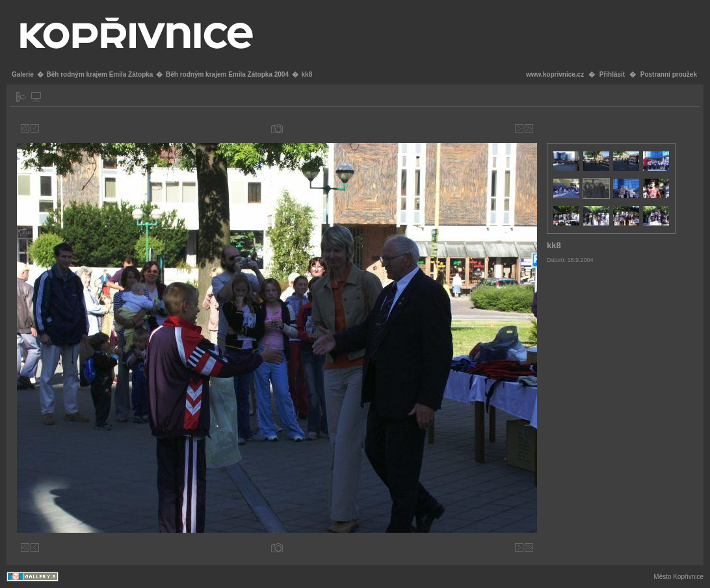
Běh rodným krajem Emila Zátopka (99, 74)
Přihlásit (612, 74)
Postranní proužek (669, 74)
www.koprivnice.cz (555, 74)
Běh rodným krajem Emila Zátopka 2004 (227, 74)
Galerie (23, 74)
